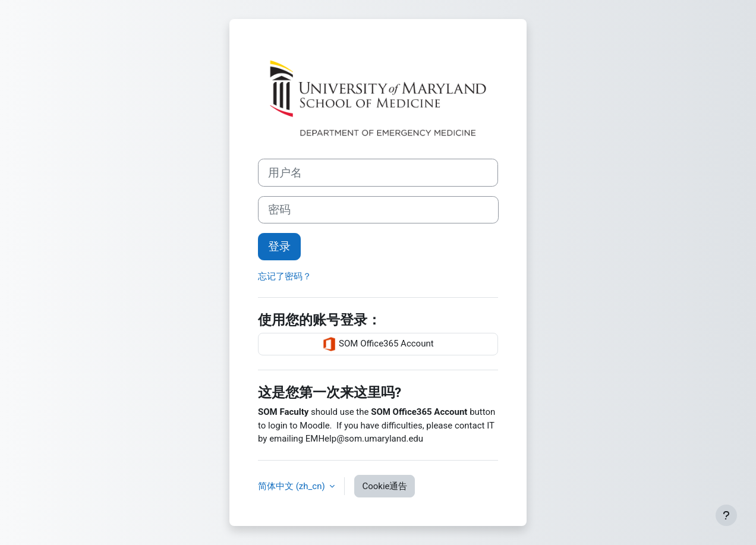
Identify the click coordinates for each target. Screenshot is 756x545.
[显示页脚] (726, 515)
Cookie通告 (385, 486)
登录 (279, 247)
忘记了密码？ (285, 276)
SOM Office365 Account (378, 344)
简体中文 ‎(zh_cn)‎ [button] (292, 486)
